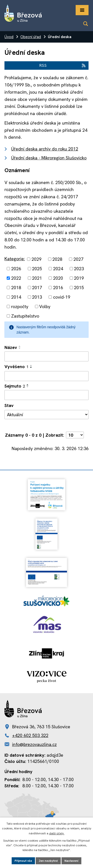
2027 (78, 259)
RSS (63, 65)
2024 (58, 269)
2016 (58, 288)
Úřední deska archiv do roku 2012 (45, 149)
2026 (16, 269)
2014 (16, 297)
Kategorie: (15, 259)
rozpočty (20, 306)
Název (11, 347)
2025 (37, 269)
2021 (37, 278)
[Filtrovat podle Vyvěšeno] (46, 376)
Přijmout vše (23, 861)
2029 (36, 259)
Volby (45, 306)
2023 (79, 269)
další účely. (57, 833)
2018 (16, 288)
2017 (37, 288)
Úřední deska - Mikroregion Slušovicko (49, 158)
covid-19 (62, 297)
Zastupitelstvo (25, 316)
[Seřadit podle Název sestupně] (20, 348)
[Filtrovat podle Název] (46, 356)
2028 (57, 259)
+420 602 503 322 (30, 735)
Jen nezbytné (48, 861)
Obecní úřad (31, 37)
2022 (16, 278)
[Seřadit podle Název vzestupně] (20, 346)
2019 (79, 278)
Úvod (9, 37)
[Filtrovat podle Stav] (46, 415)
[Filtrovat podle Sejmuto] (46, 395)
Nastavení (71, 861)
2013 (37, 297)
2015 (79, 288)
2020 (58, 278)
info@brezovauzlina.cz (34, 744)
